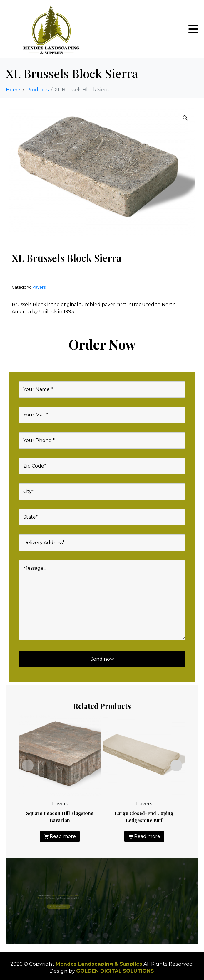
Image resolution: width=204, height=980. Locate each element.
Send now (102, 659)
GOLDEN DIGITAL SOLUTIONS (115, 971)
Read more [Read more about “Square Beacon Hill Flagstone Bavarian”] (63, 836)
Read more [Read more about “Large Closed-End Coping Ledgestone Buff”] (147, 836)
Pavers (39, 287)
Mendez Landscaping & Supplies (99, 964)
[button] (185, 118)
